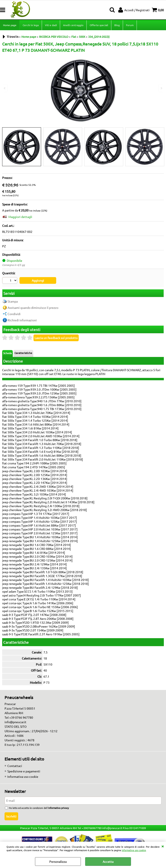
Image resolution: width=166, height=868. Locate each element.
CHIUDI (163, 846)
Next (161, 88)
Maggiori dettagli (20, 217)
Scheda (7, 353)
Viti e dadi (51, 25)
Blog (117, 25)
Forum (130, 25)
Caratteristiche (23, 353)
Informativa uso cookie (134, 850)
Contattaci (15, 766)
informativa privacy (58, 808)
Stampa (13, 301)
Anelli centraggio (73, 25)
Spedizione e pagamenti (24, 771)
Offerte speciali (99, 25)
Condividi (14, 314)
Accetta (108, 862)
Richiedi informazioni (22, 320)
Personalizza (58, 862)
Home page (10, 25)
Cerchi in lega (31, 25)
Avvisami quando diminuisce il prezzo (33, 308)
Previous (5, 88)
